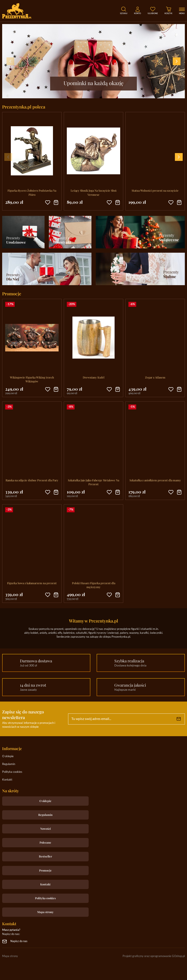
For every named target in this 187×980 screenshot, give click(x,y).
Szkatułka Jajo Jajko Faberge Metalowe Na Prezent (93, 482)
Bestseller (46, 856)
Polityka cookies (12, 772)
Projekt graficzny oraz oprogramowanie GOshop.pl (154, 956)
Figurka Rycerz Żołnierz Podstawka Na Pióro (32, 192)
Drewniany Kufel (94, 377)
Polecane (45, 842)
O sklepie (8, 756)
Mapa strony (45, 912)
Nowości (46, 829)
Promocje (45, 870)
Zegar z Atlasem (155, 377)
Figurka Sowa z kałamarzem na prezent (32, 583)
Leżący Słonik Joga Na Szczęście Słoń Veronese (94, 192)
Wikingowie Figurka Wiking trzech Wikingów (32, 379)
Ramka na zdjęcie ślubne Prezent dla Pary (32, 480)
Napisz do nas (19, 941)
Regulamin (9, 764)
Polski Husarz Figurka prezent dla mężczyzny (94, 585)
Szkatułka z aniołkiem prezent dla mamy (155, 480)
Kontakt (7, 780)
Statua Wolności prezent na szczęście (155, 190)
